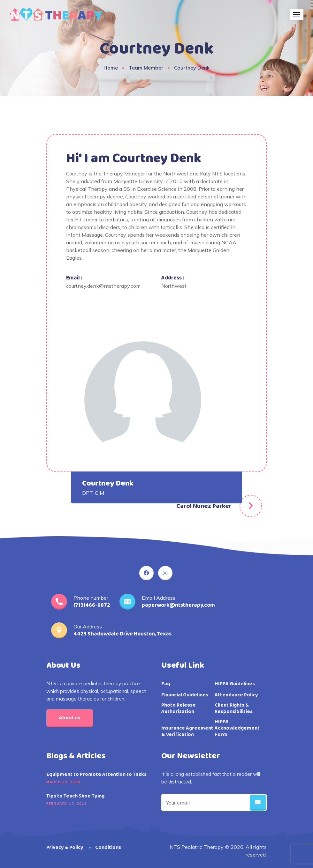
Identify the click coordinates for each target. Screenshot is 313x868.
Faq (166, 684)
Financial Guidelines (185, 695)
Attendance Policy (236, 695)
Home (111, 68)
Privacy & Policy (65, 847)
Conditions (108, 847)
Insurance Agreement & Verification (187, 731)
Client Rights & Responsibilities (234, 708)
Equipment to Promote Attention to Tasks (96, 775)
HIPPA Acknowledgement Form (237, 728)
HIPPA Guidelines (235, 684)
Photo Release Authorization (179, 708)
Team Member (146, 68)
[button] (297, 15)
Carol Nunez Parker (204, 506)
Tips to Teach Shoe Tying (75, 796)
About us (70, 718)
